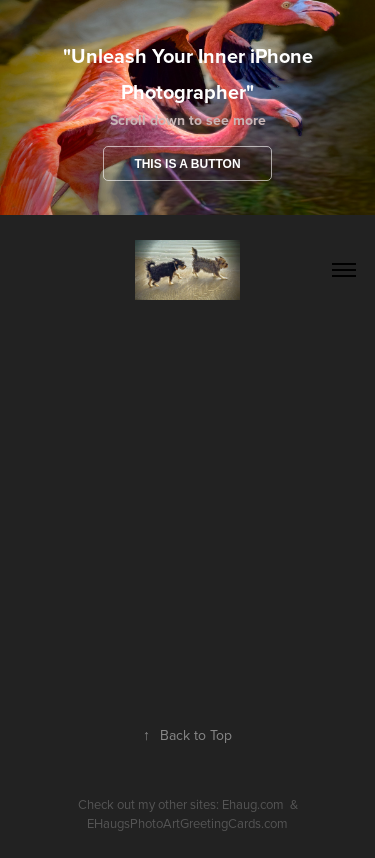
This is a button (187, 164)
